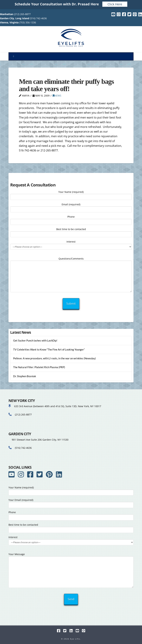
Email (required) (71, 207)
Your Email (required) (71, 503)
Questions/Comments (71, 261)
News (57, 96)
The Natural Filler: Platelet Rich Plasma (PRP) (39, 367)
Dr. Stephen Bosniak (25, 376)
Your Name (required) (71, 195)
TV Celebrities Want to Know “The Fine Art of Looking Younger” (49, 349)
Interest (71, 244)
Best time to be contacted (71, 232)
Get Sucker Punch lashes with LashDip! (35, 340)
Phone (71, 219)
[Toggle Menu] (71, 56)
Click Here (115, 4)
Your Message (71, 556)
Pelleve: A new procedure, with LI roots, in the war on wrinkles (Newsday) (55, 358)
